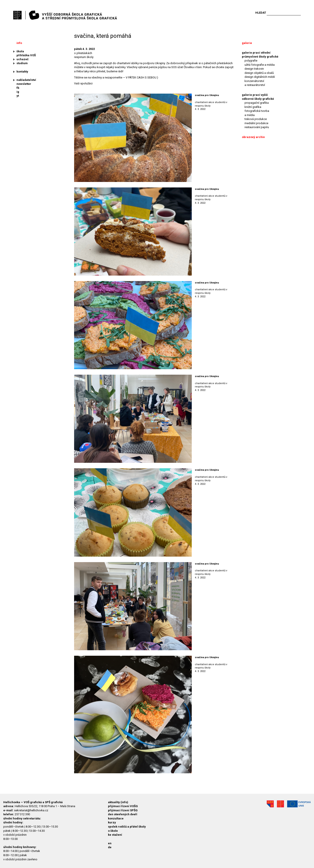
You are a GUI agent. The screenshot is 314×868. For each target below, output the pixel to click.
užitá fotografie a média (260, 65)
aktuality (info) (118, 802)
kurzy (112, 822)
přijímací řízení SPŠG (123, 810)
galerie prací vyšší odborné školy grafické (258, 97)
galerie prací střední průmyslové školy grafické (260, 55)
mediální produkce (256, 123)
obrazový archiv (253, 137)
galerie (247, 43)
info (19, 43)
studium (22, 63)
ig (18, 92)
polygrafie (251, 61)
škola (20, 51)
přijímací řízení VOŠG (123, 806)
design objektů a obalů (259, 73)
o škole (113, 831)
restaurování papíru (257, 127)
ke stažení (115, 835)
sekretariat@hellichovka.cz (31, 810)
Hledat (261, 13)
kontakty (22, 72)
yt (18, 96)
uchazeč (23, 59)
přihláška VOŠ (26, 55)
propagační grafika (257, 103)
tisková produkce (256, 119)
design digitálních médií (260, 77)
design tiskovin (254, 69)
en (110, 843)
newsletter (24, 84)
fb (18, 88)
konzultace (116, 818)
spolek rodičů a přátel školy (127, 827)
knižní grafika (253, 107)
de (110, 847)
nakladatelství (26, 80)
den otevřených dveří (123, 814)
